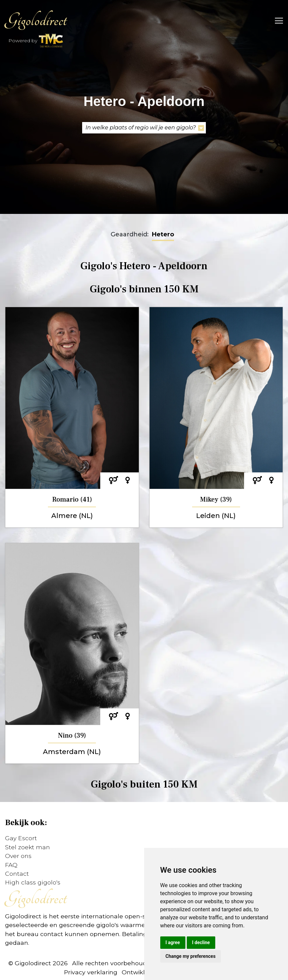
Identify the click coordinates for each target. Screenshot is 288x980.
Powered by (36, 41)
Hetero (163, 234)
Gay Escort (21, 838)
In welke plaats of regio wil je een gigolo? (145, 128)
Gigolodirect (36, 20)
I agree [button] (173, 942)
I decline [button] (201, 942)
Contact (17, 874)
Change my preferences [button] (191, 956)
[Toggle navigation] (277, 20)
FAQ (11, 865)
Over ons (18, 856)
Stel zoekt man (27, 847)
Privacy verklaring (91, 972)
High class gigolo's (33, 882)
